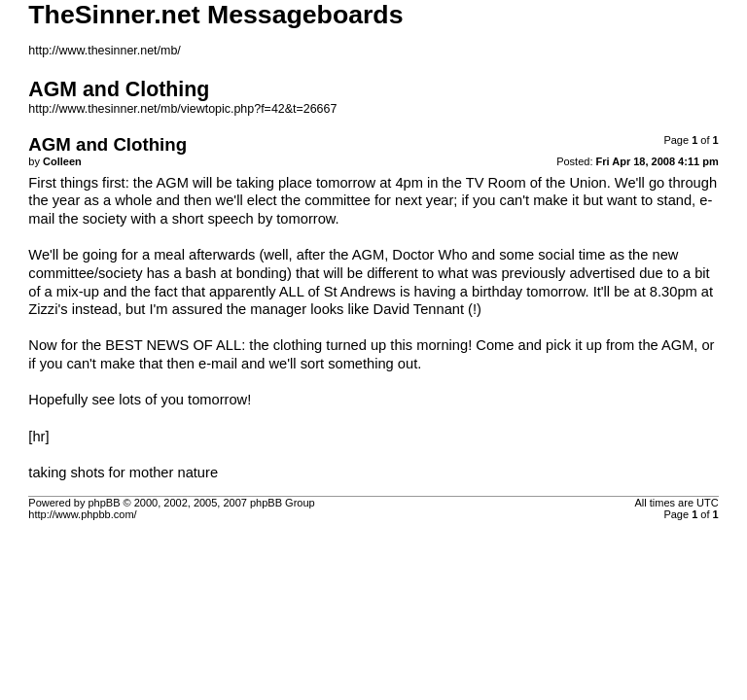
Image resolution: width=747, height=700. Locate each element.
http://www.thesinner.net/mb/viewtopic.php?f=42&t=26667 (182, 109)
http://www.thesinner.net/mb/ (104, 51)
